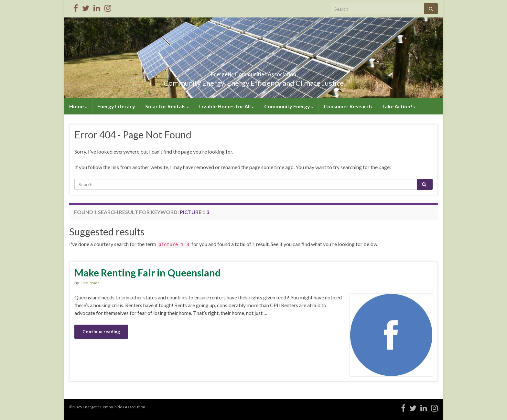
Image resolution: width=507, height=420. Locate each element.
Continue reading (101, 332)
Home (78, 106)
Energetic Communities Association (254, 72)
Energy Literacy (116, 106)
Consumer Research (348, 106)
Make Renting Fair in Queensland (147, 273)
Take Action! (399, 106)
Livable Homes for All (227, 106)
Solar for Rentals (167, 106)
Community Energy (289, 106)
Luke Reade (90, 283)
